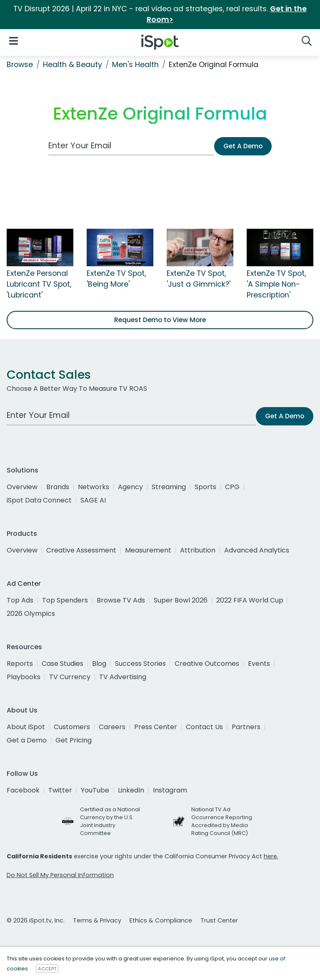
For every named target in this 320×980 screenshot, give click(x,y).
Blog (99, 664)
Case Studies (62, 664)
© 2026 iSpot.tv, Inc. (36, 920)
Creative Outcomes (207, 664)
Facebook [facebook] (23, 790)
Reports (20, 664)
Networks (94, 487)
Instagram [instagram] (170, 790)
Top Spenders (65, 600)
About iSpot (26, 727)
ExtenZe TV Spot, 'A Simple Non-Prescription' (276, 284)
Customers (72, 727)
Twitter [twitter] (60, 790)
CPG (232, 487)
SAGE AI (93, 500)
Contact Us (204, 727)
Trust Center (219, 920)
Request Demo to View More (160, 320)
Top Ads (20, 600)
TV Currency (70, 677)
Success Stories (140, 664)
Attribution (198, 550)
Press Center (156, 727)
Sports (205, 487)
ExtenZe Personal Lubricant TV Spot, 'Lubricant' (39, 284)
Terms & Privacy (97, 920)
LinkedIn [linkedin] (131, 790)
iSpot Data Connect (39, 500)
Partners (246, 727)
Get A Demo (243, 146)
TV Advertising (123, 677)
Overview (22, 487)
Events (259, 664)
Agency (130, 487)
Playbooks (24, 677)
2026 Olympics (31, 614)
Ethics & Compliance (161, 920)
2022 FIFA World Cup (250, 600)
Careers (112, 727)
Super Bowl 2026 (181, 600)
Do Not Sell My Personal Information (60, 875)
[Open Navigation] (14, 41)
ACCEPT (47, 969)
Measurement (148, 550)
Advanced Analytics (257, 550)
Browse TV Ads (121, 600)
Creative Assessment (81, 550)
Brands (58, 487)
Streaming (169, 487)
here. (271, 856)
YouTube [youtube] (95, 790)
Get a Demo (27, 740)
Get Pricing (74, 740)
